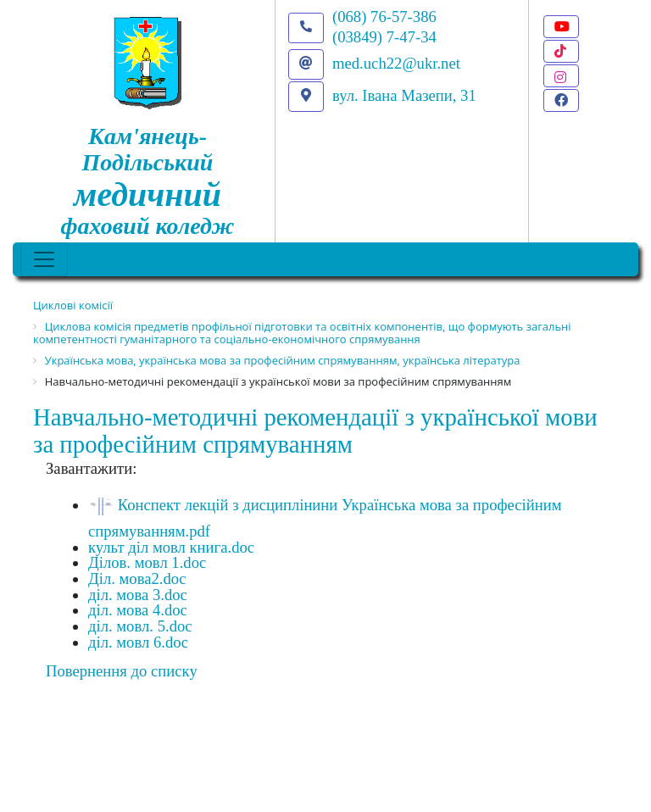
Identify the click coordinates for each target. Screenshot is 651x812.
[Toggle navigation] (44, 259)
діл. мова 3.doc (138, 595)
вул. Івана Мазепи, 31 (404, 95)
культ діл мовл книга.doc (171, 547)
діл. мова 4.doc (138, 610)
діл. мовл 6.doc (138, 642)
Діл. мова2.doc (137, 578)
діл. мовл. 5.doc (140, 626)
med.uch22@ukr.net (396, 63)
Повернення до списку (122, 671)
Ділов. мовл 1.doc (147, 562)
